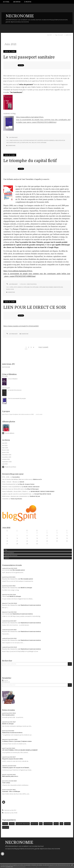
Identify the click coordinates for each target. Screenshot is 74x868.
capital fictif (13, 287)
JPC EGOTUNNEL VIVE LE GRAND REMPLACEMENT (20, 750)
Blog (6, 550)
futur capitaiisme (41, 143)
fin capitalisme (34, 287)
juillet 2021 (69, 35)
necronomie (6, 570)
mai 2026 (5, 443)
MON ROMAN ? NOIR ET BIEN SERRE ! (43, 492)
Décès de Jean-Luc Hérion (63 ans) (13, 489)
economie (6, 827)
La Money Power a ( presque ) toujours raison (17, 741)
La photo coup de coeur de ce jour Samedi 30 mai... (17, 494)
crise (61, 824)
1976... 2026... (6, 477)
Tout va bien (6, 783)
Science (7, 558)
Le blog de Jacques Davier (26, 484)
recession (67, 824)
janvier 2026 (6, 452)
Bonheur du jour (35, 496)
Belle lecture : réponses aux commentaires (15, 496)
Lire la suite (39, 414)
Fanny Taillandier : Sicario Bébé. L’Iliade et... (15, 492)
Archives (17, 2)
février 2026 (6, 450)
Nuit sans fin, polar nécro (10, 776)
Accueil (6, 2)
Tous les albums (10, 433)
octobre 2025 (6, 459)
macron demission (49, 140)
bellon (34, 143)
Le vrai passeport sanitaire (29, 57)
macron (56, 824)
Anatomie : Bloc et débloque (11, 791)
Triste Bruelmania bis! (9, 484)
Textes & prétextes (16, 499)
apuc (30, 143)
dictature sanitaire (28, 140)
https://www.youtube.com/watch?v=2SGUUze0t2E (21, 326)
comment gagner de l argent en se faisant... (16, 768)
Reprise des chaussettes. (10, 579)
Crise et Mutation (9, 553)
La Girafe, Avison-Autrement (31, 487)
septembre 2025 (7, 462)
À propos (28, 2)
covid (21, 140)
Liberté (22, 482)
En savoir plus (9, 866)
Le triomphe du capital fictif (30, 161)
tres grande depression (23, 824)
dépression (34, 824)
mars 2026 (5, 448)
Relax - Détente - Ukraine (10, 482)
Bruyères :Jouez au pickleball (11, 487)
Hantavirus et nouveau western (31, 605)
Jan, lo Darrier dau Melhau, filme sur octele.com (16, 479)
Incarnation (16, 477)
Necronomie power (19, 570)
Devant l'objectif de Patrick (43, 494)
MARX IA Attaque (26, 588)
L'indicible (5, 499)
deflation (5, 824)
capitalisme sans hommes (46, 287)
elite (18, 143)
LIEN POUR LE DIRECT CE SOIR (35, 307)
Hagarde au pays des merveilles (13, 759)
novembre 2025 (7, 457)
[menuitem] (7, 2)
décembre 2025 (7, 455)
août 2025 (5, 464)
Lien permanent (12, 137)
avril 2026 (5, 446)
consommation (48, 824)
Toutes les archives (10, 467)
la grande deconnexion (11, 555)
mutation (12, 824)
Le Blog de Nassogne (32, 489)
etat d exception (39, 140)
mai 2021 (50, 35)
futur (41, 824)
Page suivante (43, 347)
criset (11, 140)
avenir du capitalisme (23, 287)
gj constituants (24, 143)
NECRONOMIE (20, 16)
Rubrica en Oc (37, 479)
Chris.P (4, 596)
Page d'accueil (59, 35)
